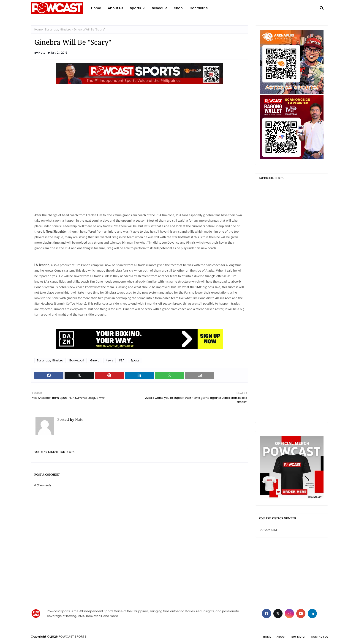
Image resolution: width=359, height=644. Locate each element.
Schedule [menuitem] (160, 8)
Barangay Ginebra (58, 29)
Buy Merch (299, 637)
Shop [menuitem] (178, 8)
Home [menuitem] (96, 8)
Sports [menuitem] (136, 8)
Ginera (95, 360)
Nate (42, 53)
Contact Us (320, 637)
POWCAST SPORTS (72, 637)
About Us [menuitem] (116, 8)
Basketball (77, 360)
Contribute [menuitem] (199, 8)
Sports (135, 360)
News (109, 360)
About (281, 637)
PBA (122, 360)
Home (38, 29)
